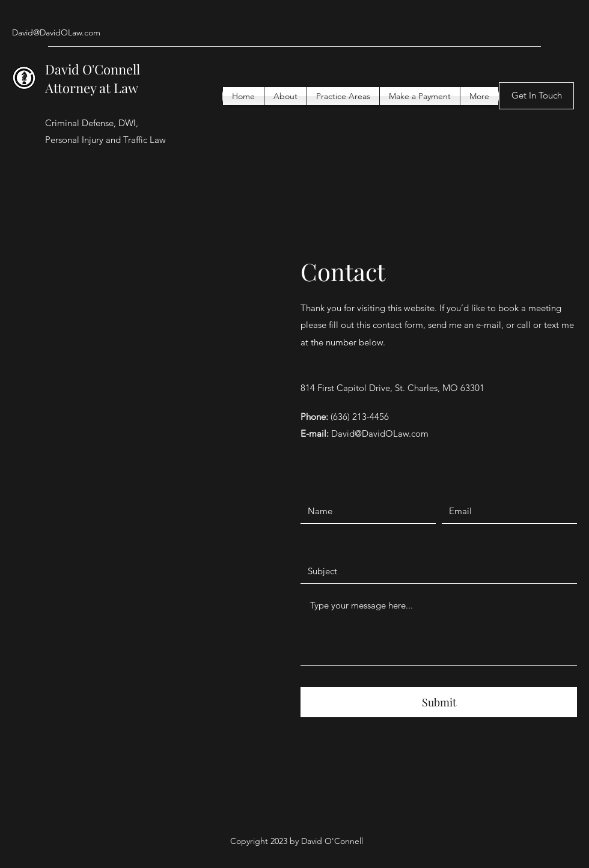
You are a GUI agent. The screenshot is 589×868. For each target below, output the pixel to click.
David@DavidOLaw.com (56, 32)
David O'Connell (96, 69)
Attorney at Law (93, 88)
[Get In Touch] (536, 96)
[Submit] (439, 702)
